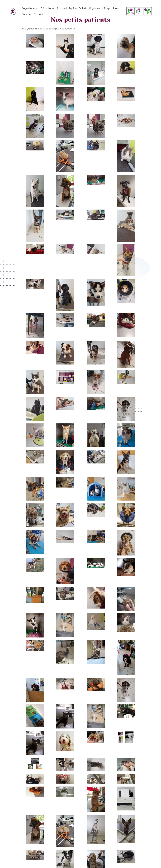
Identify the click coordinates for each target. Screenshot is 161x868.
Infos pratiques (111, 8)
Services (27, 14)
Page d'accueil (30, 8)
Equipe (73, 8)
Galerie (83, 8)
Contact (38, 14)
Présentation (48, 8)
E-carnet (62, 8)
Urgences (95, 8)
